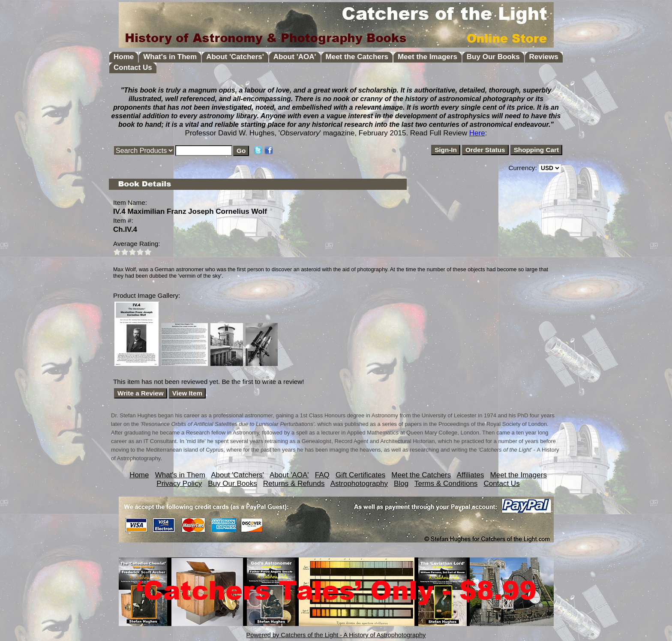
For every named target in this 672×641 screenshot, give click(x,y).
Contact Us (133, 67)
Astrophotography (359, 484)
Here (477, 133)
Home (124, 57)
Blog (401, 484)
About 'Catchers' (235, 57)
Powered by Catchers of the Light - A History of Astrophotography (336, 635)
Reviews (544, 57)
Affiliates (470, 475)
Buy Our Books (493, 57)
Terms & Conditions (446, 484)
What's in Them (170, 57)
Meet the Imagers (427, 57)
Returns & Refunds (294, 484)
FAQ (322, 475)
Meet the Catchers (357, 57)
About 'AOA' (295, 57)
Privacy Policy (179, 484)
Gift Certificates (360, 475)
